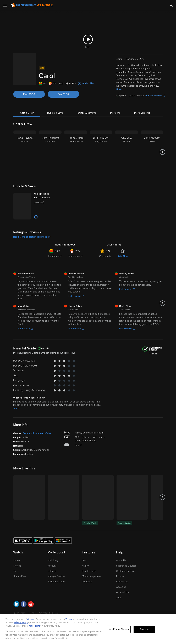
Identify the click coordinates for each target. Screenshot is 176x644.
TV (15, 582)
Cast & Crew (27, 109)
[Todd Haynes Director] (25, 148)
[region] (88, 629)
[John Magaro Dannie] (152, 148)
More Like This (142, 109)
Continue (144, 629)
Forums (120, 587)
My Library (53, 571)
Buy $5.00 (63, 87)
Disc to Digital (89, 582)
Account (52, 577)
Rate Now (123, 267)
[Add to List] (46, 228)
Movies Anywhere (91, 587)
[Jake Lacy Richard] (126, 148)
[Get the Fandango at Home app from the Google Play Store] (43, 551)
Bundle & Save (55, 109)
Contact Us (122, 593)
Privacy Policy (21, 622)
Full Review (76, 307)
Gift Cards (87, 593)
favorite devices (155, 91)
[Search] (171, 5)
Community (105, 267)
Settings (52, 582)
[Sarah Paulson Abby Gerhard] (101, 148)
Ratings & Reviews (87, 109)
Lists (84, 571)
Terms (69, 619)
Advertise (121, 598)
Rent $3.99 (29, 87)
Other (48, 444)
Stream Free (20, 587)
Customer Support (126, 582)
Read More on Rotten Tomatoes (32, 248)
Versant (31, 619)
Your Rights (35, 626)
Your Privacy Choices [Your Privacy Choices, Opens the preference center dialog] (119, 629)
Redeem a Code (56, 593)
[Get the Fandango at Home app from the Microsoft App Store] (63, 551)
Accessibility (123, 603)
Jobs (119, 609)
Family (85, 577)
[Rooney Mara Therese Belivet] (76, 148)
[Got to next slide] (162, 148)
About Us (121, 571)
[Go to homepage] (32, 5)
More (119, 85)
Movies (17, 577)
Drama (26, 444)
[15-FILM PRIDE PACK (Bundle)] (53, 193)
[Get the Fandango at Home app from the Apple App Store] (23, 551)
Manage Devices (56, 587)
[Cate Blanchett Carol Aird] (50, 148)
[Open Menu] (5, 5)
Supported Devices (126, 577)
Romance (38, 444)
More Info (115, 109)
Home (17, 571)
